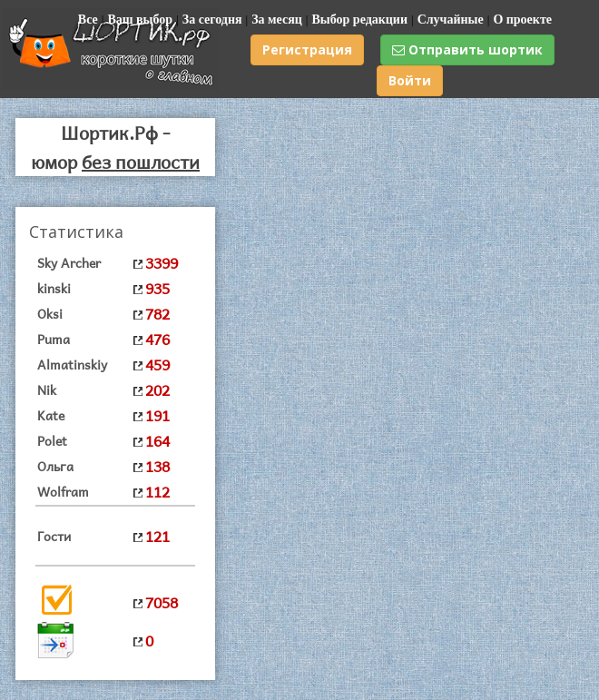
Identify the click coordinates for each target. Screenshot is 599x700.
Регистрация (307, 49)
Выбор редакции (359, 20)
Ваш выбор (140, 20)
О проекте (522, 20)
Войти (410, 80)
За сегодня (212, 20)
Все (88, 20)
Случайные (451, 20)
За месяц (277, 20)
